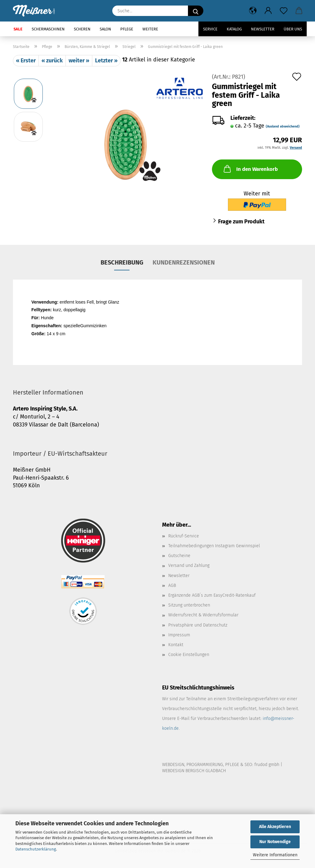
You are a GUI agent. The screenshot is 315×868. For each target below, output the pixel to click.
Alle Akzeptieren (275, 827)
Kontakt (176, 645)
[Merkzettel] (284, 11)
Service (210, 29)
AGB (172, 585)
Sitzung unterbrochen (189, 605)
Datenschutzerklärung (36, 849)
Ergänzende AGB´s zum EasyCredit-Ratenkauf (212, 595)
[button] (253, 11)
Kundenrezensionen (184, 262)
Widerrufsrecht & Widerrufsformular (203, 615)
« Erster (26, 61)
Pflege (127, 29)
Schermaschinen (48, 29)
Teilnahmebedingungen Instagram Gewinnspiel (214, 546)
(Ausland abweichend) (283, 126)
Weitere (150, 29)
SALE (18, 29)
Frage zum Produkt (241, 222)
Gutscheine (179, 556)
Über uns (293, 29)
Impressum (179, 635)
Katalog (234, 29)
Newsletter (263, 29)
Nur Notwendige (275, 842)
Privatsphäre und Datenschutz (198, 625)
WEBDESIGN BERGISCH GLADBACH (194, 771)
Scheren (82, 29)
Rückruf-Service (184, 536)
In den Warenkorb (250, 169)
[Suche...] (196, 11)
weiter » (79, 61)
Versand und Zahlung (189, 566)
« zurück (52, 61)
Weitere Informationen (275, 855)
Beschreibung (122, 262)
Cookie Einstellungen (189, 655)
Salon (105, 29)
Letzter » (106, 61)
